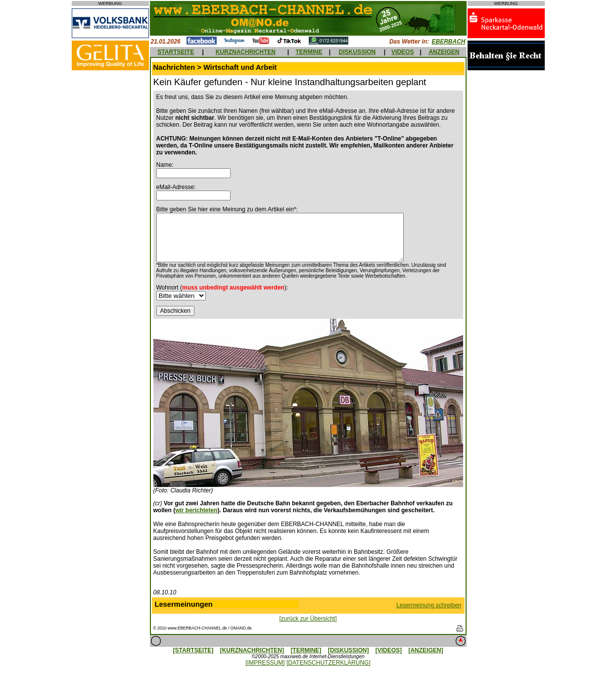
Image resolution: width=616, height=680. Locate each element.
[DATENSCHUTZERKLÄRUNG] (329, 663)
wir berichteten (196, 510)
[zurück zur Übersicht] (308, 619)
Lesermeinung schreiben (429, 605)
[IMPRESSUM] (265, 663)
